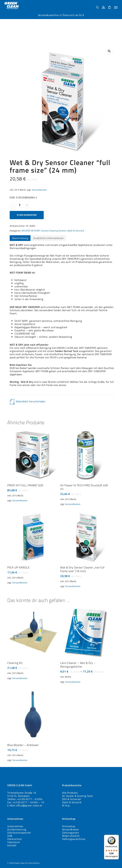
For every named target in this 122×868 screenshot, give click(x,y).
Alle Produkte (70, 793)
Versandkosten (39, 190)
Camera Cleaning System (54, 231)
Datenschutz (15, 839)
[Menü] (117, 837)
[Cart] (109, 7)
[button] (116, 7)
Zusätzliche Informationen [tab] (48, 238)
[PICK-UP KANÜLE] (33, 537)
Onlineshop (69, 826)
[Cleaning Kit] (33, 632)
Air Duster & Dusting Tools (77, 796)
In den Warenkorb (27, 215)
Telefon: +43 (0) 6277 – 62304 (25, 799)
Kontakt (12, 845)
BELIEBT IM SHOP (31, 231)
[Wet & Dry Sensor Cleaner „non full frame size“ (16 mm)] (86, 537)
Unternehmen (15, 826)
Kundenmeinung (17, 829)
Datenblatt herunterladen (31, 401)
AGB (10, 836)
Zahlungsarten (71, 833)
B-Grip (66, 805)
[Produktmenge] (20, 205)
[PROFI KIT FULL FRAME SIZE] (33, 455)
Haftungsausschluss (74, 839)
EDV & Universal (72, 799)
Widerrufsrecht (71, 836)
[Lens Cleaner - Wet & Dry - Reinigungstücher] (86, 632)
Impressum (14, 842)
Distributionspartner (19, 833)
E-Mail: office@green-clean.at (25, 805)
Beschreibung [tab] (20, 238)
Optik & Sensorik (76, 231)
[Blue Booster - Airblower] (33, 714)
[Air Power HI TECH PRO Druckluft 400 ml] (86, 455)
